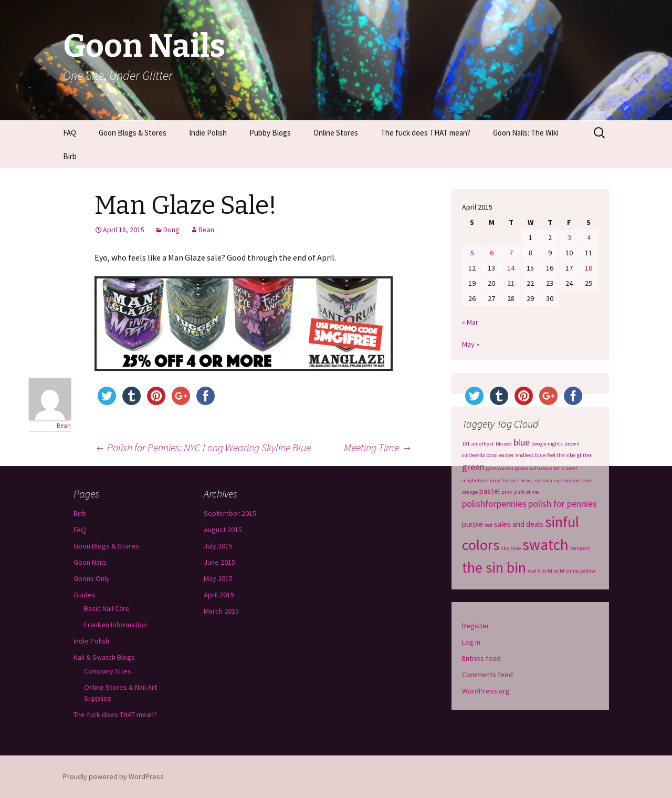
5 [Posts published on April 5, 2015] (472, 253)
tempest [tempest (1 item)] (580, 548)
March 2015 (221, 611)
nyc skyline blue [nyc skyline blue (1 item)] (573, 480)
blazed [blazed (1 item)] (504, 444)
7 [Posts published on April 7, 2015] (511, 253)
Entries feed (481, 658)
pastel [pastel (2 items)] (490, 491)
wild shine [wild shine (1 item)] (566, 571)
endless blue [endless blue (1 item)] (531, 455)
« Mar (470, 322)
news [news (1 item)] (527, 480)
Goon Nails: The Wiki (526, 133)
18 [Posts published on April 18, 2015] (589, 268)
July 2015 (218, 546)
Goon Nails (90, 562)
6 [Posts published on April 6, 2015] (492, 253)
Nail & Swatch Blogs (104, 657)
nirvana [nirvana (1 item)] (543, 480)
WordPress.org (486, 691)
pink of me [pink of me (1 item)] (526, 492)
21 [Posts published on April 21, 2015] (511, 283)
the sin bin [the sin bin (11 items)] (494, 567)
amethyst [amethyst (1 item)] (483, 444)
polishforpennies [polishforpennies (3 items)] (494, 504)
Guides (85, 595)
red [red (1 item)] (489, 525)
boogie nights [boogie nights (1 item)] (547, 444)
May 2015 (218, 578)
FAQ (70, 133)
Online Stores (336, 133)
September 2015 (230, 513)
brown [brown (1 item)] (572, 444)
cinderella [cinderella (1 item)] (474, 455)
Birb (70, 156)
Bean (206, 230)
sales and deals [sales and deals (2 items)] (519, 524)
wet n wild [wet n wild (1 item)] (540, 571)
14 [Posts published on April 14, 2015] (511, 268)
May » (471, 344)
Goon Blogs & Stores (133, 133)
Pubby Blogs (270, 133)
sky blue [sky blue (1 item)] (511, 548)
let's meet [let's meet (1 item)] (566, 468)
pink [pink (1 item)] (507, 492)
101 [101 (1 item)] (466, 444)
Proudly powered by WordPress (113, 776)
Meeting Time (378, 447)
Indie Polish (208, 133)
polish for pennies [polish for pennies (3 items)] (563, 504)
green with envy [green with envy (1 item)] (534, 468)
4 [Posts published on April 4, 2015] (589, 237)
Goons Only (92, 578)
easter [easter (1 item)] (507, 455)
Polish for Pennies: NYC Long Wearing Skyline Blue (203, 447)
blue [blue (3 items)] (522, 442)
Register (476, 626)
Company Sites (108, 671)
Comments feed (487, 675)
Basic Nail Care (107, 608)
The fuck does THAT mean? (426, 133)
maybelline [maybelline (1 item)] (475, 480)
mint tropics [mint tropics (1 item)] (504, 480)
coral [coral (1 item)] (492, 455)
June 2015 (219, 562)
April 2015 (219, 595)
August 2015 (223, 530)
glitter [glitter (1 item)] (584, 455)
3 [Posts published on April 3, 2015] (569, 237)
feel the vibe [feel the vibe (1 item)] (561, 455)
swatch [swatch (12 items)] (545, 545)
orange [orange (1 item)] (470, 492)
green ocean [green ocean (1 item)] (500, 468)
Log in (471, 642)
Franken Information (115, 625)
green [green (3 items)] (473, 467)
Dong (171, 230)
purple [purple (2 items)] (472, 524)
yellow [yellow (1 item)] (588, 571)
